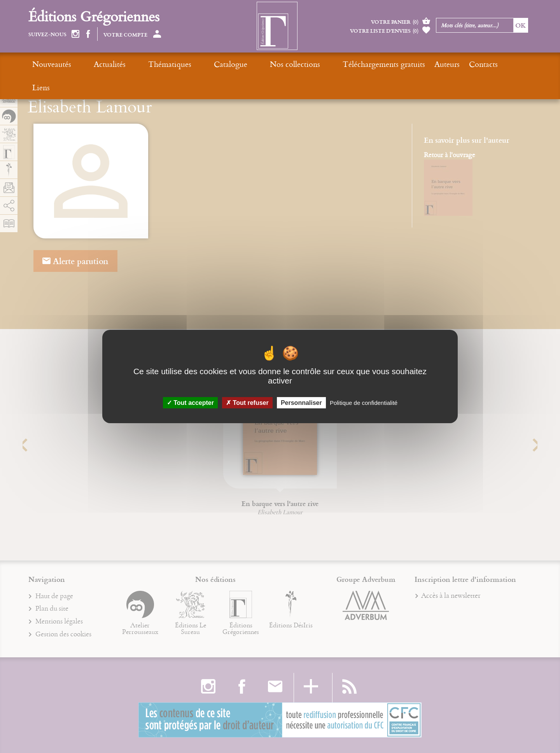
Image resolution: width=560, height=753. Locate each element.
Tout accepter (190, 403)
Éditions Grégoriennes (94, 16)
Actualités (96, 64)
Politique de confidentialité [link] (364, 403)
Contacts (417, 64)
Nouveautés (52, 64)
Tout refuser (247, 403)
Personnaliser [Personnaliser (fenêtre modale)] (301, 403)
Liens (450, 64)
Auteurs (381, 64)
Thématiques (143, 64)
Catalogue (191, 64)
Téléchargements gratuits (318, 64)
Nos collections (242, 64)
